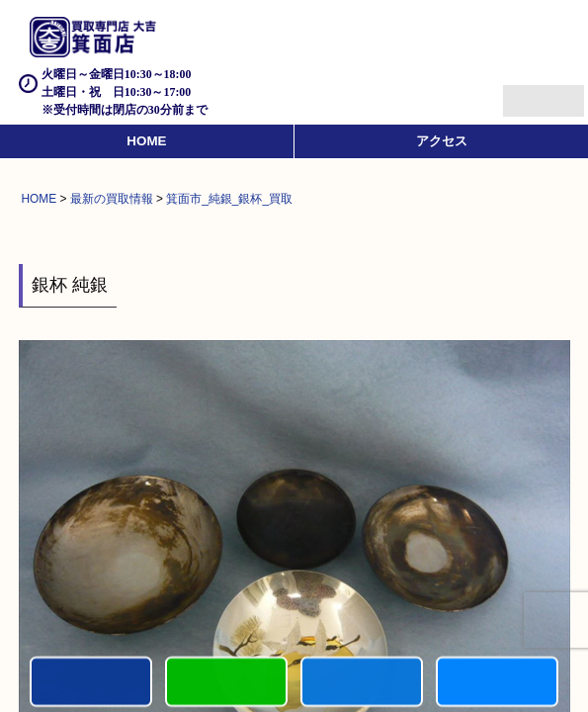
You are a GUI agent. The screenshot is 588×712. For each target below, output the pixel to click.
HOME (146, 141)
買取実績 (497, 683)
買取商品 (362, 683)
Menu (521, 92)
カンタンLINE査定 (226, 683)
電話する (91, 683)
